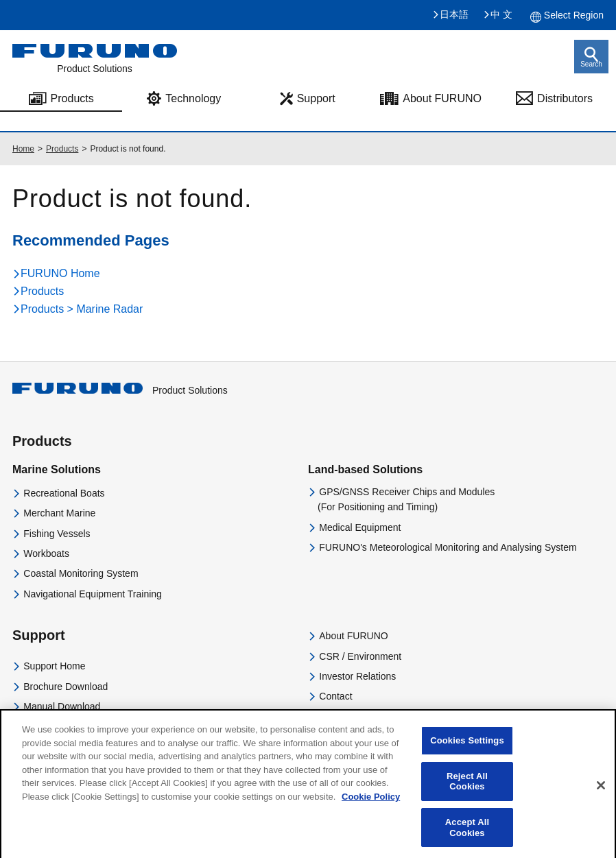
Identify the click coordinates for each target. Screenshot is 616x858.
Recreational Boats (64, 493)
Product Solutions (120, 390)
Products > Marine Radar (82, 309)
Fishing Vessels (57, 534)
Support (316, 98)
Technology (193, 98)
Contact (335, 696)
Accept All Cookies (467, 835)
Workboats (46, 553)
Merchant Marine (59, 513)
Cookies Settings (467, 748)
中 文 (501, 14)
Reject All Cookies (467, 789)
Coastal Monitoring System (81, 573)
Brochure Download (66, 687)
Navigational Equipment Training (93, 594)
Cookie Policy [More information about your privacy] (371, 804)
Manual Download (62, 706)
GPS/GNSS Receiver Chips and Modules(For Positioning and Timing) (406, 499)
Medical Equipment (360, 527)
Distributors (565, 98)
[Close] (601, 793)
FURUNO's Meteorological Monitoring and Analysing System (448, 547)
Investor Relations (357, 676)
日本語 (454, 14)
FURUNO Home (60, 273)
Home (23, 149)
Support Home (54, 666)
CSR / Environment (360, 656)
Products (72, 98)
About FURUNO (442, 98)
